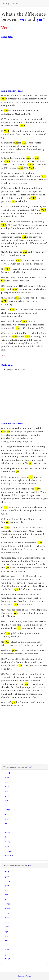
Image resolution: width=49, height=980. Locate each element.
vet (7, 791)
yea (7, 876)
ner (7, 778)
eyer (7, 899)
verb (8, 842)
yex (7, 922)
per (7, 819)
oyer (8, 904)
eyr (7, 927)
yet (7, 954)
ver (23, 19)
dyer (8, 908)
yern (8, 881)
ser (7, 823)
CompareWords (11, 3)
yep (7, 913)
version (9, 856)
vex (7, 782)
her (7, 837)
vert (7, 828)
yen (7, 872)
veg (7, 805)
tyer (7, 931)
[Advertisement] (24, 64)
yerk (8, 918)
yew (7, 885)
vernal (8, 851)
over (8, 810)
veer (7, 846)
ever (7, 814)
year (7, 959)
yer (40, 19)
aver (7, 796)
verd (8, 773)
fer (7, 801)
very (7, 833)
